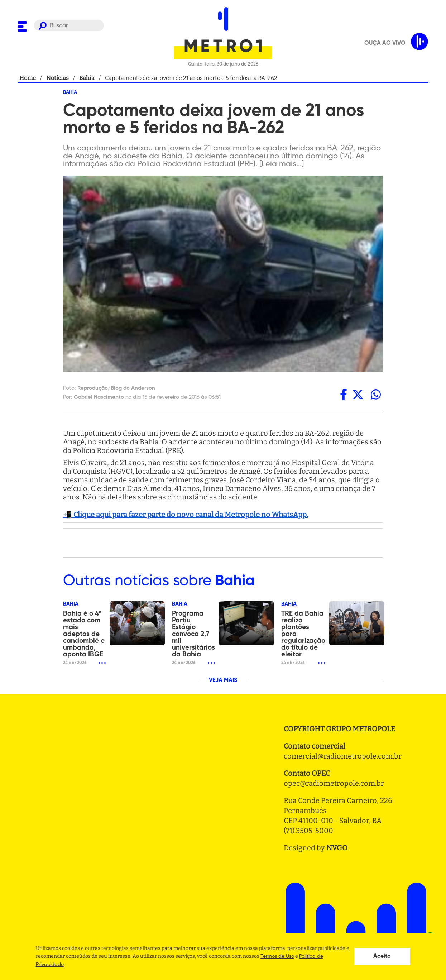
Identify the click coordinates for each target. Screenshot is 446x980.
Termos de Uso (277, 956)
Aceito (382, 956)
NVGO (337, 848)
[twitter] (358, 395)
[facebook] (344, 395)
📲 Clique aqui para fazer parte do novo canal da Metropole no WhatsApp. (186, 515)
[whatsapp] (376, 395)
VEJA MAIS (223, 680)
